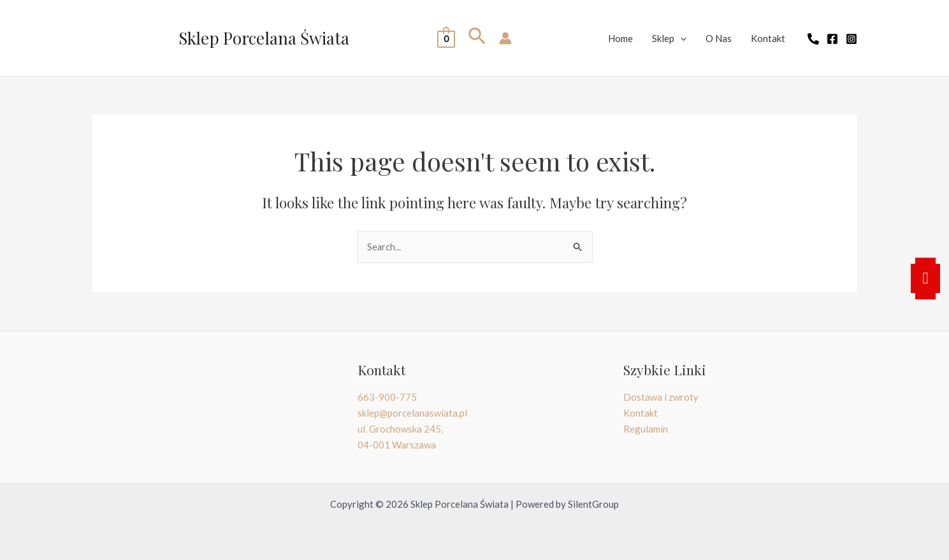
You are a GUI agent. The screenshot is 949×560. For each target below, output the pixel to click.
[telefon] (813, 39)
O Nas (719, 38)
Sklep (669, 38)
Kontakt (768, 38)
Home (620, 38)
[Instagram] (851, 39)
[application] (680, 38)
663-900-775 (387, 397)
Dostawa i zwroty (661, 397)
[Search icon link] (477, 38)
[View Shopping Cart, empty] (446, 38)
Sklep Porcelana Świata (264, 38)
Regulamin (646, 429)
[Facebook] (832, 39)
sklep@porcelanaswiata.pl (412, 413)
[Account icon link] (505, 38)
